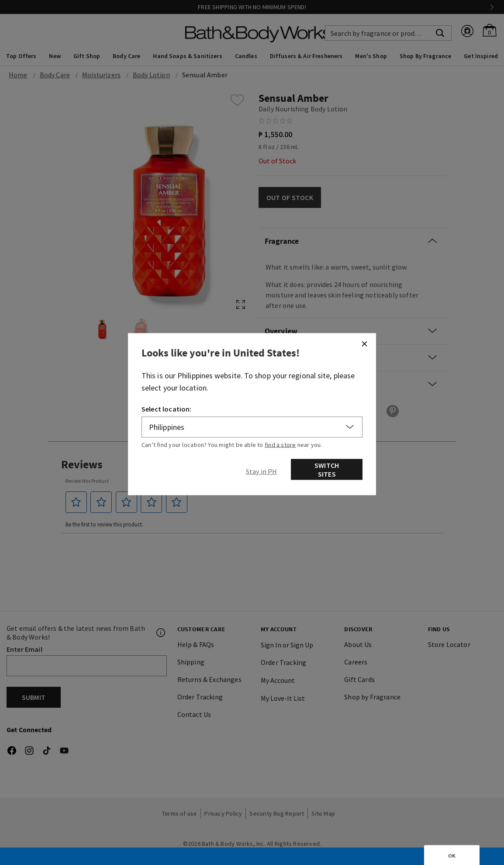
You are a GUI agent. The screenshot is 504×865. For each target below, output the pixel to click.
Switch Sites (327, 469)
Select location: (167, 408)
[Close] (364, 343)
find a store (280, 444)
